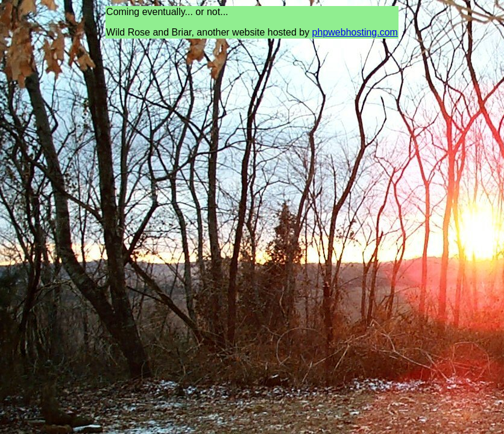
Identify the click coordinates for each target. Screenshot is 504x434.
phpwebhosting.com (355, 32)
